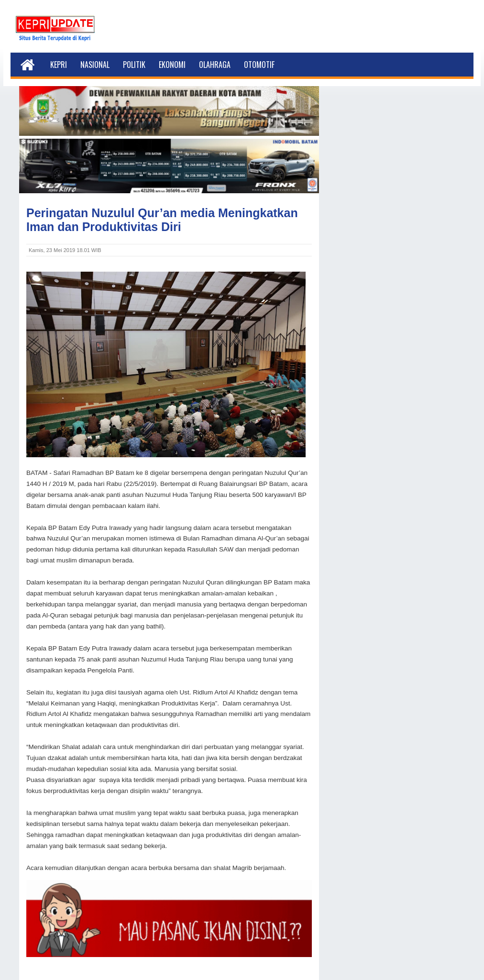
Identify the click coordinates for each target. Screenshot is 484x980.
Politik (134, 65)
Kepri (59, 65)
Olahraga (215, 65)
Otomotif (259, 65)
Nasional (95, 65)
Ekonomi (172, 65)
